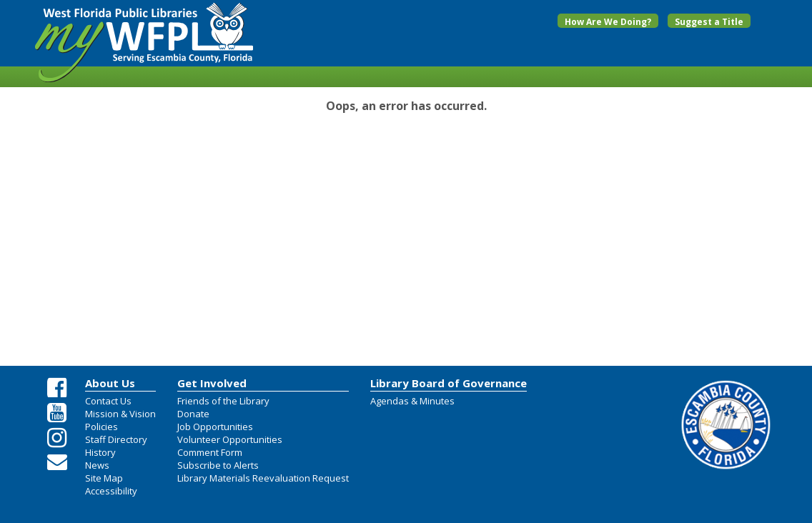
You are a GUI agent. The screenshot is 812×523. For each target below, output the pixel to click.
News (97, 465)
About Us (110, 383)
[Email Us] (57, 462)
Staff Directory (116, 439)
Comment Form (210, 452)
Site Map (104, 478)
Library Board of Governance (449, 383)
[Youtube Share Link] (57, 413)
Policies (101, 427)
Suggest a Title (709, 22)
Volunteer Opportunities (230, 439)
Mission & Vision (120, 414)
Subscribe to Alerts (218, 465)
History (100, 452)
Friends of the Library (223, 401)
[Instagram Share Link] (57, 438)
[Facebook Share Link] (57, 388)
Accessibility (111, 491)
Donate (193, 414)
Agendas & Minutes (412, 401)
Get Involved (212, 383)
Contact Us (108, 401)
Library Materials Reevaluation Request (263, 478)
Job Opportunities (215, 427)
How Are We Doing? (608, 22)
